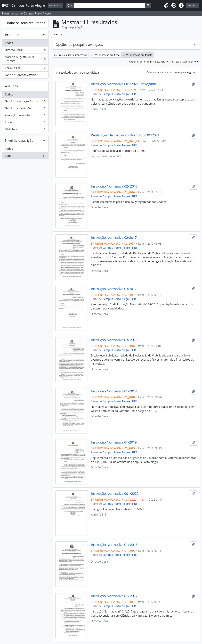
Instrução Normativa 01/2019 (114, 442)
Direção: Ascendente (184, 62)
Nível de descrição (19, 140)
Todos (9, 43)
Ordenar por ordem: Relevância (148, 62)
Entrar (192, 5)
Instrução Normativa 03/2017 (114, 289)
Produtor (12, 35)
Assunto (11, 86)
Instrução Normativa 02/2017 (114, 238)
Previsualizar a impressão (71, 55)
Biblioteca (25, 130)
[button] (166, 5)
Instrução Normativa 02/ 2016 (114, 186)
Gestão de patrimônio (25, 109)
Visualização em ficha (106, 55)
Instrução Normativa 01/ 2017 (114, 596)
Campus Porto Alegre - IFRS (120, 94)
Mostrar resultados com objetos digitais (171, 72)
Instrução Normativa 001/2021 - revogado (123, 84)
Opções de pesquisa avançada (79, 45)
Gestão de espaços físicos (25, 102)
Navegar (54, 5)
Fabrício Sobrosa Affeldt (25, 76)
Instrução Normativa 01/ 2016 (114, 545)
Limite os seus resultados (25, 23)
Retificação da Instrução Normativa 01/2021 (125, 135)
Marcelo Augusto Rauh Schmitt (25, 59)
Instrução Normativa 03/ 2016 (114, 340)
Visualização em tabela (137, 55)
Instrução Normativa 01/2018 (114, 391)
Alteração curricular (25, 116)
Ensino (25, 123)
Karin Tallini (25, 69)
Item (25, 156)
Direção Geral (25, 51)
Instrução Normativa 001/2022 (115, 494)
